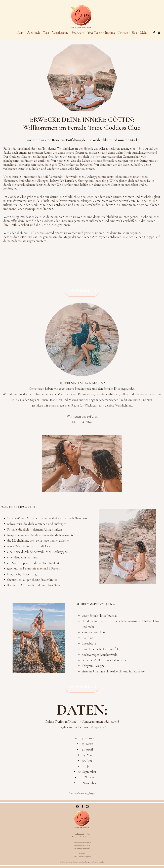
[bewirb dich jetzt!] (82, 291)
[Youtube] (77, 806)
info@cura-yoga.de (85, 856)
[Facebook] (154, 32)
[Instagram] (159, 32)
